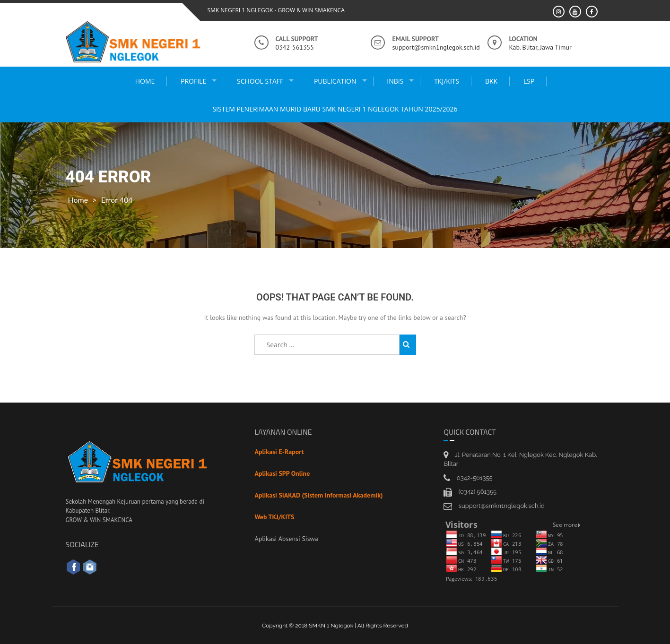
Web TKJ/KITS (274, 517)
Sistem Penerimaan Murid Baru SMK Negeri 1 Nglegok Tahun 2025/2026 (335, 109)
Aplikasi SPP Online (282, 473)
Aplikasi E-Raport (279, 452)
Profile (193, 81)
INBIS (395, 81)
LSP (529, 81)
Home (145, 81)
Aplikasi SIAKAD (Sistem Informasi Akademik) (318, 495)
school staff (260, 81)
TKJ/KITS (447, 81)
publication (335, 81)
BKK (491, 81)
